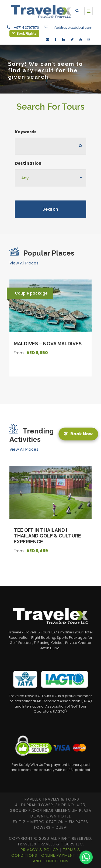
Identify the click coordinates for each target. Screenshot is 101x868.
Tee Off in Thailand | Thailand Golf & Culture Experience (47, 536)
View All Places (24, 263)
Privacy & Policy (40, 850)
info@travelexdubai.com (72, 28)
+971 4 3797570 (26, 28)
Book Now (78, 434)
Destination (28, 163)
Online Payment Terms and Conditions (61, 858)
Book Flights (24, 33)
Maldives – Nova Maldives (48, 344)
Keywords (26, 132)
